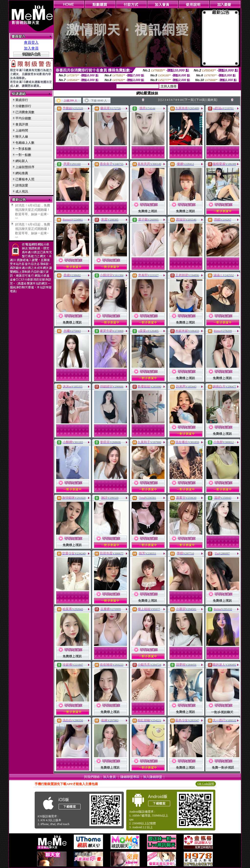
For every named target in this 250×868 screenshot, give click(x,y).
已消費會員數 (25, 112)
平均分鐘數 (23, 118)
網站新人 (22, 161)
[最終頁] (212, 100)
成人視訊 (22, 191)
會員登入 (31, 42)
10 (181, 100)
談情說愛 (22, 185)
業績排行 (22, 100)
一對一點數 (23, 155)
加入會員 (31, 48)
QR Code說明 (206, 784)
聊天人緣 (22, 137)
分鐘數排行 (23, 106)
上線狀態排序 (25, 167)
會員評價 (22, 124)
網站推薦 (22, 173)
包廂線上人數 (25, 143)
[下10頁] (200, 100)
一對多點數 (23, 149)
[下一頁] (189, 100)
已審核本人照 (25, 179)
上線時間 (22, 130)
